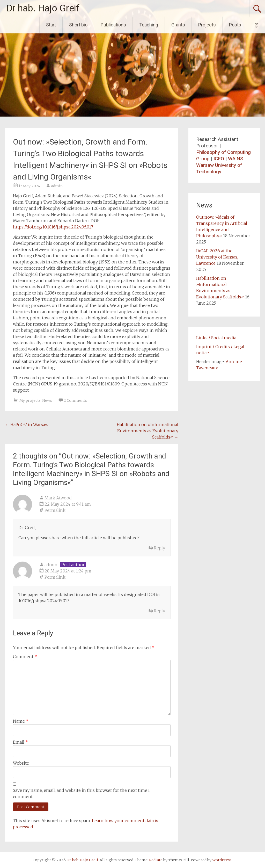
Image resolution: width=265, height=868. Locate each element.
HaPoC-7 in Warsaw (27, 425)
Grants (178, 25)
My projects (30, 400)
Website (21, 763)
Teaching (149, 25)
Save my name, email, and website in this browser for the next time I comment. (81, 793)
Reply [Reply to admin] (159, 611)
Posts (235, 25)
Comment (25, 657)
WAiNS (235, 159)
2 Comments (75, 400)
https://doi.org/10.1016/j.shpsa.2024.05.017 (53, 227)
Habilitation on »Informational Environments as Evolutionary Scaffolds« (148, 431)
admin (57, 186)
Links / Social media (216, 338)
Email (20, 742)
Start (51, 25)
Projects (207, 25)
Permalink (55, 510)
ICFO (219, 159)
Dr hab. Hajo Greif (43, 8)
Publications (113, 25)
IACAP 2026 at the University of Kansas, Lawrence (217, 257)
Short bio (78, 25)
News (47, 400)
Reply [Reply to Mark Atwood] (159, 548)
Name (21, 721)
